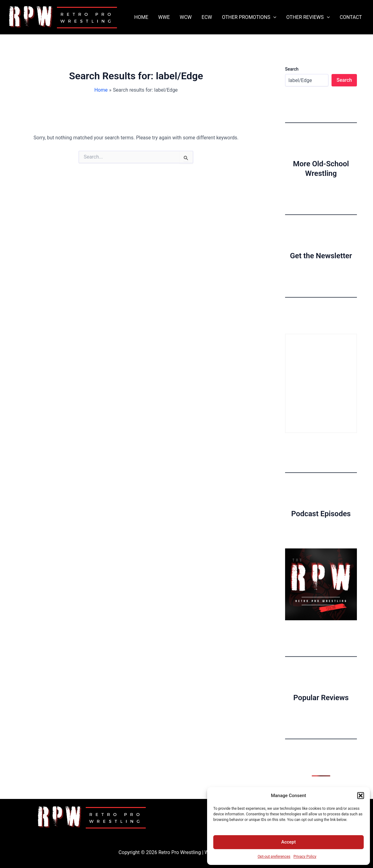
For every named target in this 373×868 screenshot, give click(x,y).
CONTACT (351, 17)
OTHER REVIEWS (308, 17)
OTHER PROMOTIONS (249, 17)
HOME (141, 17)
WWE (164, 17)
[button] (361, 796)
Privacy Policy (305, 857)
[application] (273, 17)
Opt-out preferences (274, 857)
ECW (207, 17)
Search (292, 69)
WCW (186, 17)
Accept (288, 842)
